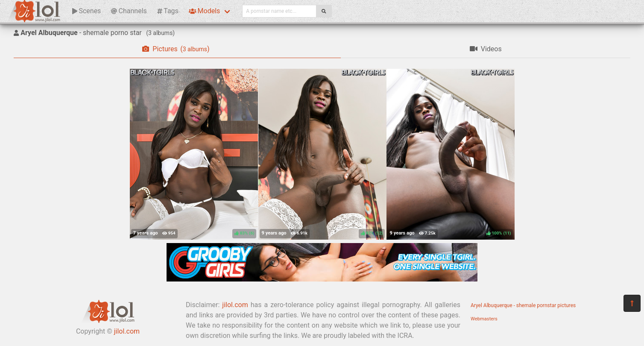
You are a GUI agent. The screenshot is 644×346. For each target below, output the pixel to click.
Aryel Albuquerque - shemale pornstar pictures (523, 305)
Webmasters (484, 319)
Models (204, 11)
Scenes (86, 11)
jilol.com (127, 331)
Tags (168, 11)
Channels (129, 11)
